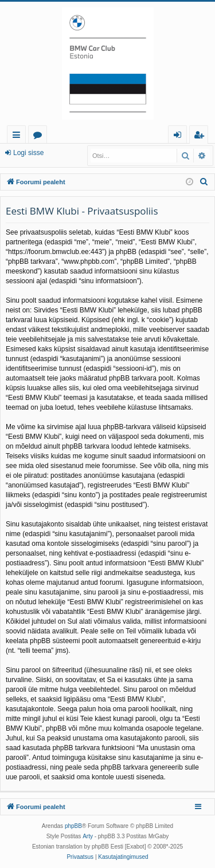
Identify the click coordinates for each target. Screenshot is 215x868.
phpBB (73, 826)
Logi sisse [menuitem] (180, 136)
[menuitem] (204, 182)
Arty (88, 836)
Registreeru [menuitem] (201, 136)
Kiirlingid (19, 136)
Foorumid (40, 136)
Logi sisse (28, 153)
